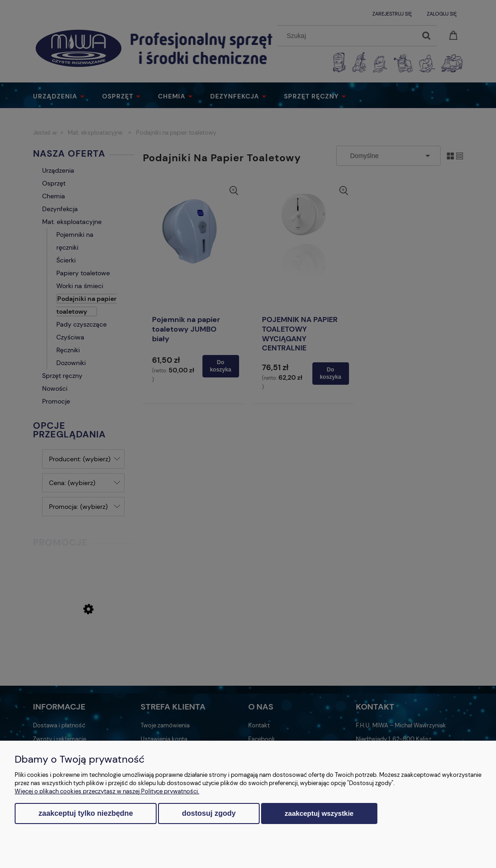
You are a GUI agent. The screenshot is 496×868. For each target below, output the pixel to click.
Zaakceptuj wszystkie (319, 813)
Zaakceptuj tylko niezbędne (86, 813)
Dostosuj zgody (209, 813)
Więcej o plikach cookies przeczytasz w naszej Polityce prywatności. (107, 791)
